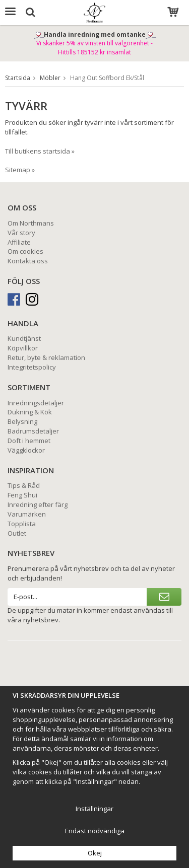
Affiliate (19, 242)
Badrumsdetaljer (33, 431)
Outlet (17, 533)
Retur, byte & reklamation (46, 357)
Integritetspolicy (32, 367)
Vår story (21, 233)
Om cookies (25, 251)
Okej (95, 853)
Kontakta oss (28, 261)
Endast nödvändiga (95, 831)
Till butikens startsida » (40, 151)
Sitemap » (20, 170)
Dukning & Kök (30, 412)
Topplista (22, 524)
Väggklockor (26, 450)
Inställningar (94, 809)
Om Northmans (31, 223)
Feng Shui (22, 495)
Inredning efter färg (38, 504)
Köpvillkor (23, 348)
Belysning (22, 421)
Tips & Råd (24, 485)
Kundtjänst (24, 338)
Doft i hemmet (29, 441)
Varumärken (27, 514)
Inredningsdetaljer (36, 403)
